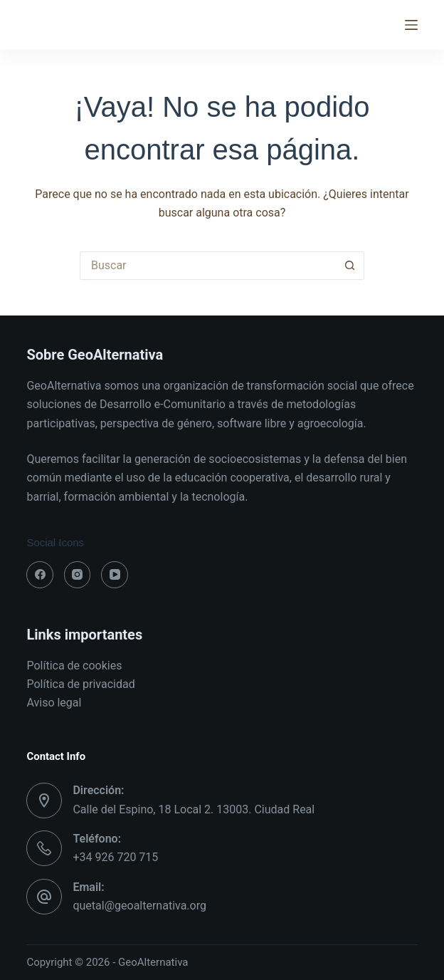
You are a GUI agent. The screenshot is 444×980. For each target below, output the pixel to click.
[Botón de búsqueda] (350, 266)
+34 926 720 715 (115, 857)
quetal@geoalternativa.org (139, 906)
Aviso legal (54, 703)
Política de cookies (74, 666)
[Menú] (411, 25)
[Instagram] (78, 575)
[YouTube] (115, 575)
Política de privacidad (80, 684)
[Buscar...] (208, 266)
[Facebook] (40, 575)
